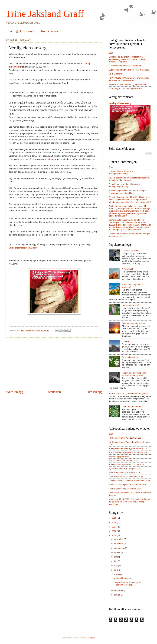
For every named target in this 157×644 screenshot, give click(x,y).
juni (116, 561)
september (119, 548)
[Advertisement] (54, 364)
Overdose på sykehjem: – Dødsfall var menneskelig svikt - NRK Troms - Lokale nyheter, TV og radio (127, 59)
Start (111, 53)
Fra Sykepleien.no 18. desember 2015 (126, 477)
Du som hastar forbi (131, 357)
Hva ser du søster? (130, 305)
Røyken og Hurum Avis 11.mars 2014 (126, 438)
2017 (114, 527)
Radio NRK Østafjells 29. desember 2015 (127, 485)
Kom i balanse (50, 31)
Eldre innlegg (94, 392)
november (119, 544)
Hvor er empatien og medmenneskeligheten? (129, 393)
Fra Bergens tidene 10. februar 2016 (125, 489)
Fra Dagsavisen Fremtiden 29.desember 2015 (129, 481)
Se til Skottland (115, 74)
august (118, 552)
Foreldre (125, 341)
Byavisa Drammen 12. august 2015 (125, 469)
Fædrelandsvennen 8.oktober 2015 (124, 473)
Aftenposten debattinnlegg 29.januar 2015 (128, 448)
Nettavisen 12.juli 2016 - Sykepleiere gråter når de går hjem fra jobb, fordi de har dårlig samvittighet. (130, 502)
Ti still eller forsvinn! (131, 251)
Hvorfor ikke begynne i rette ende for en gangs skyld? (134, 374)
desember (119, 539)
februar (118, 590)
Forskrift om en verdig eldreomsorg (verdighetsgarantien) (124, 185)
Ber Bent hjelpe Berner (119, 456)
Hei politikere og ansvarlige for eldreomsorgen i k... (127, 583)
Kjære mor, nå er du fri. (132, 407)
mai (116, 565)
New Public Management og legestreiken (127, 84)
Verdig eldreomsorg (22, 31)
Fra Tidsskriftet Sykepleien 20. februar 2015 (128, 452)
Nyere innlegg (14, 392)
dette (50, 159)
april (116, 570)
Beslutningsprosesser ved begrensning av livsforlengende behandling (128, 192)
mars (117, 574)
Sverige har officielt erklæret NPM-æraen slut (129, 70)
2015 (114, 536)
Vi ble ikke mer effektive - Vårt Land (125, 66)
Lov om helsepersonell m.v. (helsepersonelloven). (121, 172)
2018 (114, 522)
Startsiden (54, 392)
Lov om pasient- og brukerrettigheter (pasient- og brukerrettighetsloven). (129, 179)
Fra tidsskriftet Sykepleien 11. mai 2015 (126, 464)
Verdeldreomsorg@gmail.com (23, 248)
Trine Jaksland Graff (45, 14)
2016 (114, 531)
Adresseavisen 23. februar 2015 (123, 461)
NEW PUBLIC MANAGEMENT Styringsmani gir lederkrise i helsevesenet (129, 79)
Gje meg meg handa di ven (134, 323)
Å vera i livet (127, 269)
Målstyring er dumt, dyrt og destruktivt (126, 88)
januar (117, 595)
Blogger (91, 638)
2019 (114, 518)
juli (116, 557)
